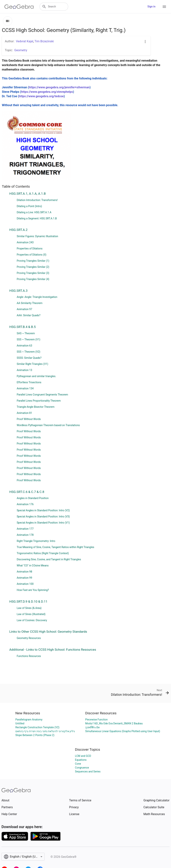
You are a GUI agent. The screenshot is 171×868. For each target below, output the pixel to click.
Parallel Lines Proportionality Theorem (39, 401)
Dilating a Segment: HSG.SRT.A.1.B (37, 218)
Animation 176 (25, 504)
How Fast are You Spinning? (33, 590)
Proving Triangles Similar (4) (33, 279)
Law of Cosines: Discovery (32, 620)
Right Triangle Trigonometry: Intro (36, 541)
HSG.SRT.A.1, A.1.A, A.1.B (27, 194)
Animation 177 (25, 529)
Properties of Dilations (30, 249)
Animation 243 (25, 242)
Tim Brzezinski (44, 41)
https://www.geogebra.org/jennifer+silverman (59, 87)
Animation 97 (24, 309)
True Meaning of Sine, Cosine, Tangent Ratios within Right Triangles (55, 547)
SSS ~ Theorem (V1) (28, 339)
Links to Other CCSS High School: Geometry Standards (48, 632)
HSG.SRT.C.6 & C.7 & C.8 (27, 492)
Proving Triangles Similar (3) (33, 273)
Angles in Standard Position (33, 498)
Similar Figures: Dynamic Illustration (37, 236)
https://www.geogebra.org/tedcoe (41, 96)
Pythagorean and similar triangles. (36, 376)
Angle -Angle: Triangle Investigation (37, 297)
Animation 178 (25, 535)
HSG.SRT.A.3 (18, 291)
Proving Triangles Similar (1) (33, 261)
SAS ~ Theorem (26, 333)
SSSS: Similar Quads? (29, 358)
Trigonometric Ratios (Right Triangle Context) (43, 553)
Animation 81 (24, 413)
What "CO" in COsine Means (33, 565)
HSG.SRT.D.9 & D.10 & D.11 (28, 601)
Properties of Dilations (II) (32, 255)
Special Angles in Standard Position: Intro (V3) (43, 516)
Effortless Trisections (29, 382)
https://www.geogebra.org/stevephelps (47, 92)
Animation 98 (24, 572)
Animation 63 (24, 346)
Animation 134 (25, 388)
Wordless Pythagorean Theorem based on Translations (48, 425)
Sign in (151, 6)
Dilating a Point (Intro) (29, 206)
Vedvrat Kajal (25, 41)
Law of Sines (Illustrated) (31, 614)
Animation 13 (24, 370)
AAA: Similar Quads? (29, 315)
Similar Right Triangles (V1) (32, 364)
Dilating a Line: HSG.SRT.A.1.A (34, 212)
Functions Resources (29, 656)
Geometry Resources (29, 638)
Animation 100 (25, 584)
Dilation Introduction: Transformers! (37, 200)
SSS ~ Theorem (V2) (28, 352)
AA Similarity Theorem (30, 303)
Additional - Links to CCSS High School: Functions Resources (53, 650)
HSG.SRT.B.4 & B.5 (22, 327)
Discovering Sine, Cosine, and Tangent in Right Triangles (49, 559)
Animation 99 (24, 578)
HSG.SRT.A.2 (18, 230)
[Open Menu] (164, 7)
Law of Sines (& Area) (29, 608)
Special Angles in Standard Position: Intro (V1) (43, 523)
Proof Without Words (29, 419)
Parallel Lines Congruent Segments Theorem (42, 395)
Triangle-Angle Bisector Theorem (36, 407)
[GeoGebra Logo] (19, 7)
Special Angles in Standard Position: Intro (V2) (43, 510)
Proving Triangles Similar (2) (33, 267)
